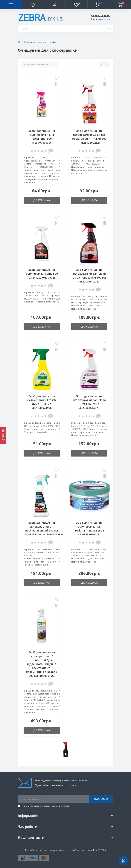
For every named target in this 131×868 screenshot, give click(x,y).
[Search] (109, 29)
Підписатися (101, 799)
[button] (55, 5)
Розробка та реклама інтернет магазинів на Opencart (55, 850)
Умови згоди (41, 806)
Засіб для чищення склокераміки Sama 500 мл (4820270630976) (42, 274)
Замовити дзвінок (100, 19)
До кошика (42, 200)
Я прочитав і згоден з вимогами (46, 806)
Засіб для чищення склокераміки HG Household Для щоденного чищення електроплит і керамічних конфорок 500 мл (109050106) (42, 664)
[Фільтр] (3, 435)
